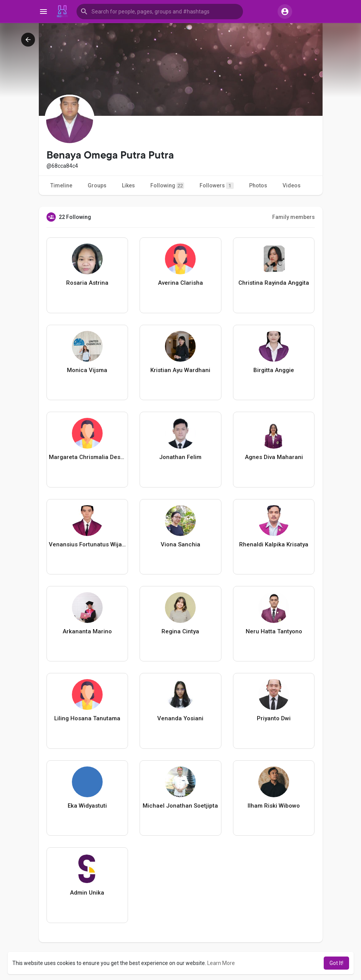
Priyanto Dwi (274, 718)
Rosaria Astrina (87, 283)
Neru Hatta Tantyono (274, 631)
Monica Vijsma (87, 370)
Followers (217, 186)
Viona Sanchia (180, 544)
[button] (160, 12)
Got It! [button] (336, 963)
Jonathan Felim (180, 457)
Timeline (61, 185)
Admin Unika (87, 893)
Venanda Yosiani (180, 718)
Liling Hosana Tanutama (87, 718)
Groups (97, 185)
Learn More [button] (221, 963)
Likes (128, 185)
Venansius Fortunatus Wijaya (87, 544)
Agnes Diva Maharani (274, 457)
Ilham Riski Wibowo (274, 806)
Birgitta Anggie (274, 370)
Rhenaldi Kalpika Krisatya (274, 544)
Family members (294, 217)
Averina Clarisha (180, 283)
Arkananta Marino (87, 631)
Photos (258, 185)
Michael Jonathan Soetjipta (180, 806)
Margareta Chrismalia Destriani (87, 457)
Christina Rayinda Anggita (274, 283)
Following (167, 186)
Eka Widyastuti (87, 806)
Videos (292, 185)
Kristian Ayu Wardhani (180, 370)
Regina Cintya (180, 631)
